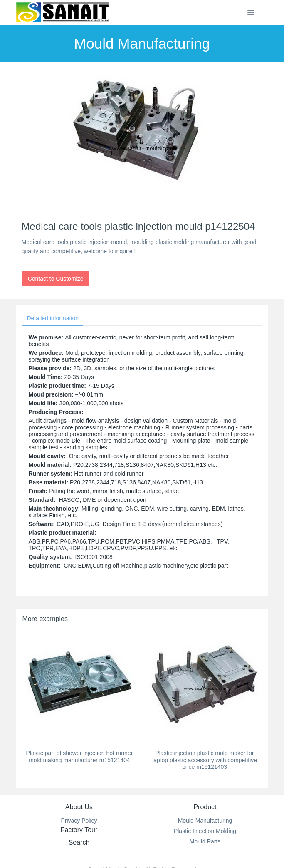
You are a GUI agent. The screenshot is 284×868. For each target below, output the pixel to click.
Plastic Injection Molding (205, 831)
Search (79, 842)
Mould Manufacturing (205, 821)
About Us (79, 807)
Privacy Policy (79, 821)
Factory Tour (79, 830)
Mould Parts (205, 841)
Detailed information (53, 318)
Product (205, 807)
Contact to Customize (56, 279)
